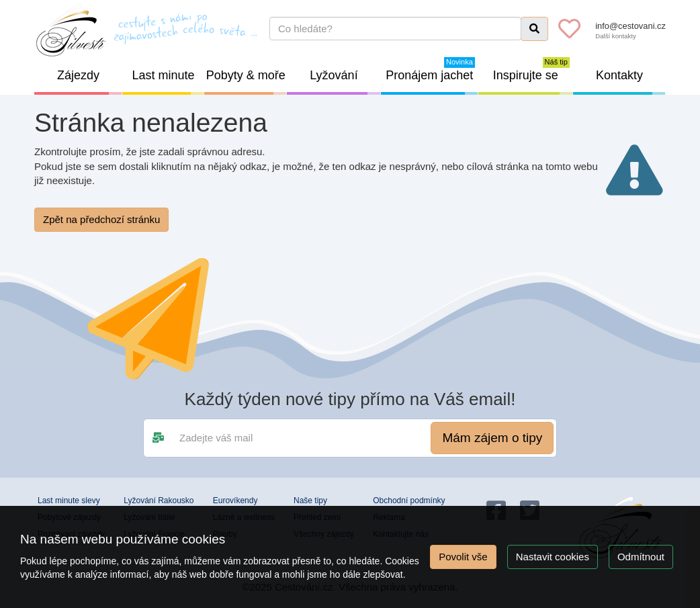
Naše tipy (310, 501)
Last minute (169, 82)
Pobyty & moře (247, 82)
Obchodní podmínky (409, 501)
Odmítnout (641, 557)
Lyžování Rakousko (159, 501)
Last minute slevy (69, 501)
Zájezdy (90, 82)
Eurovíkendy (235, 501)
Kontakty (631, 82)
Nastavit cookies (553, 557)
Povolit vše (463, 557)
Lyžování (345, 82)
